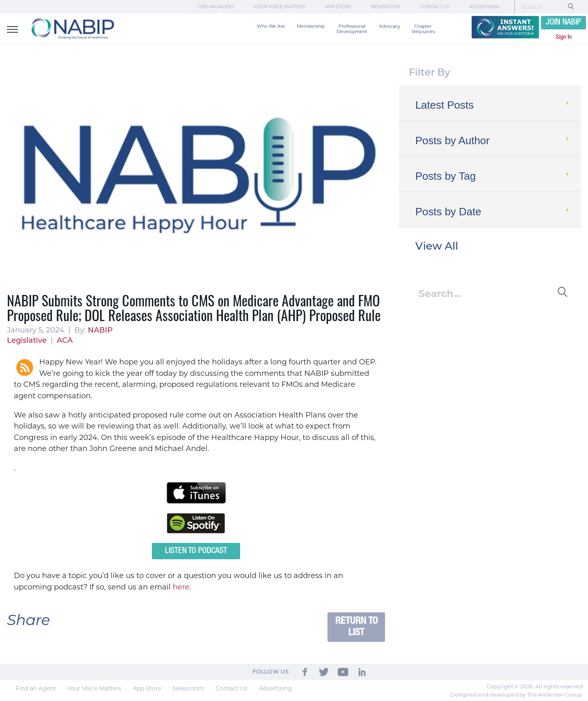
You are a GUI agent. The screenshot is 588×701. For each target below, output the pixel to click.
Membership (311, 26)
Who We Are (271, 26)
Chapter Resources (423, 29)
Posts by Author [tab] (493, 141)
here (181, 587)
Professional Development (352, 29)
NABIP (100, 331)
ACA (65, 341)
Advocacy (390, 26)
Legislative (27, 341)
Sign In (564, 37)
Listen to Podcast (196, 551)
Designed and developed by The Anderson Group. (517, 694)
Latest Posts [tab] (493, 105)
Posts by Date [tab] (493, 212)
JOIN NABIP (563, 22)
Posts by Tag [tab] (493, 176)
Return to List (356, 627)
